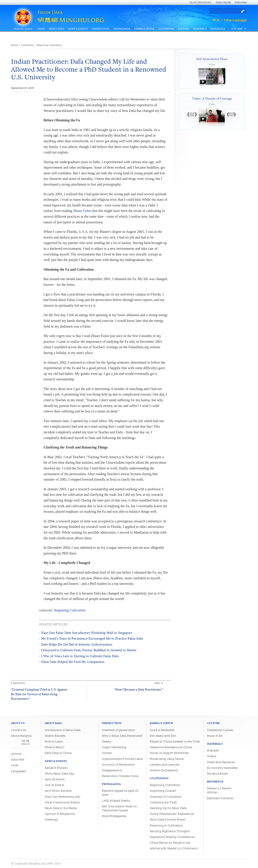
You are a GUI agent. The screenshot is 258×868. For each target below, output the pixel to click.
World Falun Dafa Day (59, 774)
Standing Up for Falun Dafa (168, 808)
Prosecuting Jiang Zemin (167, 759)
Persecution (101, 29)
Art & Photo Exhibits (58, 791)
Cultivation (166, 29)
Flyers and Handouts (221, 762)
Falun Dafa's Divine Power (167, 820)
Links (15, 765)
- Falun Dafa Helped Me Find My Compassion (72, 662)
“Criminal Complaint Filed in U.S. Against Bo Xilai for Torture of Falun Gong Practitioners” (39, 694)
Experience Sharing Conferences (172, 837)
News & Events (78, 29)
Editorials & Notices (220, 798)
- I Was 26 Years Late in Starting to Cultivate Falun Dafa (79, 656)
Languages (18, 771)
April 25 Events (55, 779)
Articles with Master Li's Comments (174, 848)
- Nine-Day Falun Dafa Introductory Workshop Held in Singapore (86, 633)
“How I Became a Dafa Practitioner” (138, 689)
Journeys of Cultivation (166, 797)
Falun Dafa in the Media (61, 808)
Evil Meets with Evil (163, 736)
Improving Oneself (163, 791)
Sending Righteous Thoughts (170, 831)
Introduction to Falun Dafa (63, 730)
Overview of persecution (118, 730)
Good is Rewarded (162, 730)
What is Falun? (54, 747)
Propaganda (122, 29)
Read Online (223, 3)
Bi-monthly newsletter (222, 768)
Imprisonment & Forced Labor (122, 759)
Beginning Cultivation (49, 45)
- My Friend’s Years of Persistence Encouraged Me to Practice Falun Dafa (91, 638)
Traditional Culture (220, 730)
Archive (16, 754)
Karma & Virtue (144, 29)
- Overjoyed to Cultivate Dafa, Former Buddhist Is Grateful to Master (88, 650)
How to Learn (54, 741)
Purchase (241, 3)
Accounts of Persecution (118, 765)
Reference (218, 29)
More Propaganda (114, 816)
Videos (212, 756)
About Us (18, 723)
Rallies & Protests (56, 768)
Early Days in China (58, 753)
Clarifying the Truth (163, 802)
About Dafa (56, 29)
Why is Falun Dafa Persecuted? (122, 736)
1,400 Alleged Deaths (116, 801)
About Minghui (21, 736)
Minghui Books (217, 774)
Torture (107, 753)
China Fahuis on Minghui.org (170, 843)
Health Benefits (55, 736)
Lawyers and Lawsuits (165, 765)
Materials (200, 29)
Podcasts (213, 750)
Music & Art (215, 736)
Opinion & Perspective (60, 814)
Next (157, 683)
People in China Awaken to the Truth (175, 741)
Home (41, 29)
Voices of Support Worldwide (169, 753)
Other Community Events (62, 802)
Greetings (51, 820)
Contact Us (18, 730)
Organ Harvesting (114, 747)
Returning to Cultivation (166, 825)
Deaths (107, 741)
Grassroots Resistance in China (171, 747)
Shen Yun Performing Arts (62, 797)
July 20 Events (54, 785)
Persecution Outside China (120, 776)
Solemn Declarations (164, 770)
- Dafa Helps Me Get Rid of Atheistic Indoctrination (76, 644)
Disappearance (112, 770)
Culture (184, 29)
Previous (19, 683)
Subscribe (18, 759)
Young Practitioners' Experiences (172, 814)
